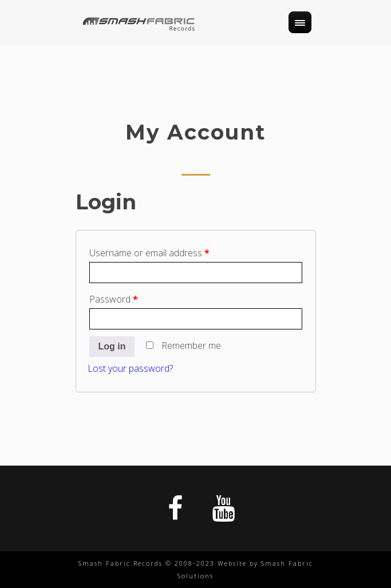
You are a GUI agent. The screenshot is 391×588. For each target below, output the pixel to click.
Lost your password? (130, 368)
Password (114, 299)
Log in (112, 346)
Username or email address (149, 253)
